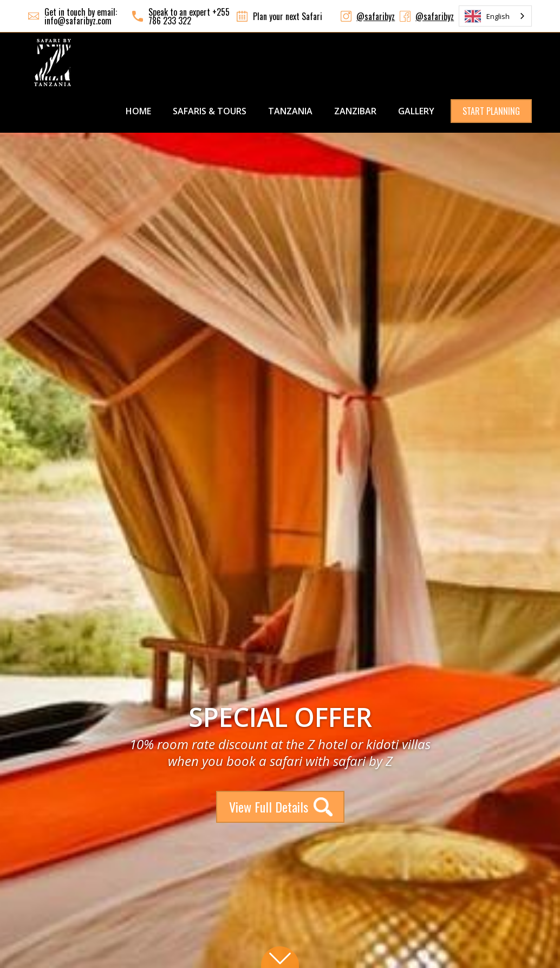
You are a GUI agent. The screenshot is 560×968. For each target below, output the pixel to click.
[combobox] (495, 16)
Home (138, 111)
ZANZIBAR (355, 111)
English (487, 16)
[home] (53, 62)
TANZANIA (290, 111)
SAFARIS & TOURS (210, 111)
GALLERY (416, 111)
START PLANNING (491, 111)
